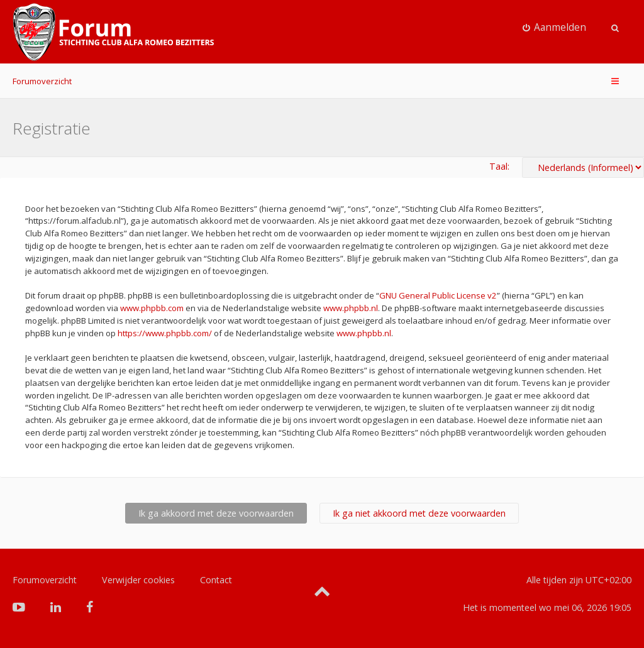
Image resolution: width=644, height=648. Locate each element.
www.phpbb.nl (351, 308)
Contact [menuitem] (216, 580)
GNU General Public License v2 (438, 295)
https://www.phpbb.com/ (165, 333)
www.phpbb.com (152, 308)
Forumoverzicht (42, 81)
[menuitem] (555, 28)
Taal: (499, 166)
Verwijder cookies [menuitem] (138, 580)
